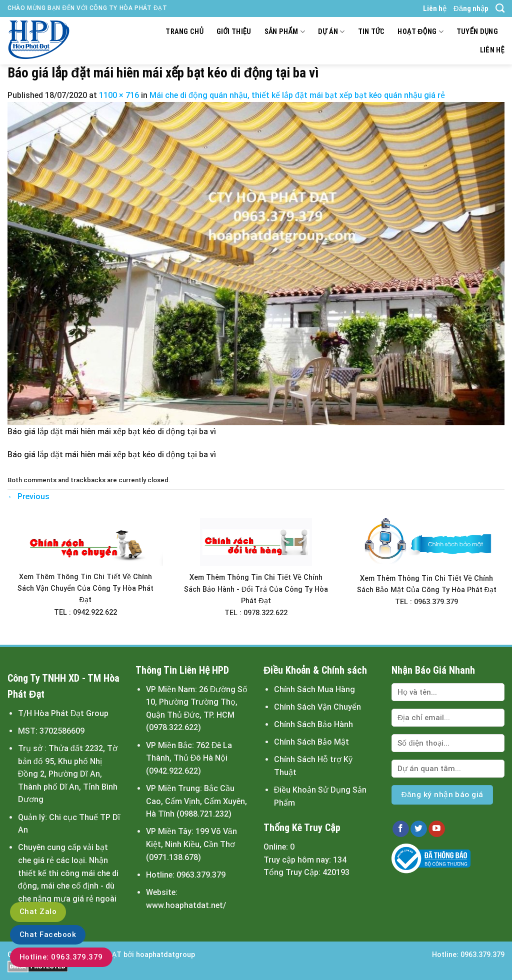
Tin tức (371, 32)
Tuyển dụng (477, 32)
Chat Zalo (38, 912)
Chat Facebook (48, 935)
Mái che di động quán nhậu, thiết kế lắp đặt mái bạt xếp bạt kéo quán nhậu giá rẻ (297, 95)
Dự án (331, 32)
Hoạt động (420, 32)
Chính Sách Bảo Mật (311, 742)
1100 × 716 (119, 95)
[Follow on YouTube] (437, 829)
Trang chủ (184, 32)
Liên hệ (435, 8)
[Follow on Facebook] (401, 829)
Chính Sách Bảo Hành (313, 724)
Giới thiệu (234, 32)
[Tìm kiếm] (500, 8)
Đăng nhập (471, 8)
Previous (28, 496)
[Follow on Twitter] (419, 829)
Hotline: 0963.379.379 (61, 957)
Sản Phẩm (285, 32)
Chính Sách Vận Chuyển (317, 707)
